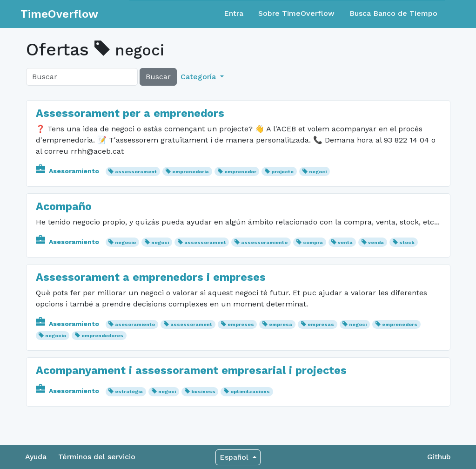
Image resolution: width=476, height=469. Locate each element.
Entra (234, 13)
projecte (282, 172)
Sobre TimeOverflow (296, 13)
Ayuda (36, 457)
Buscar (158, 77)
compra (313, 242)
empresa (281, 324)
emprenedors (400, 324)
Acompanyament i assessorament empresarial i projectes (191, 370)
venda (376, 242)
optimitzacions (250, 391)
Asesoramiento (68, 171)
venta (345, 242)
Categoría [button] (199, 77)
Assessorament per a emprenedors (130, 113)
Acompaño (64, 206)
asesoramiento (135, 324)
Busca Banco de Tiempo (393, 13)
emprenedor (240, 172)
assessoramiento (264, 242)
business (203, 391)
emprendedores (102, 336)
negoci (318, 172)
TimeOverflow (59, 14)
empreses (241, 324)
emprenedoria (191, 172)
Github (439, 457)
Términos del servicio (97, 457)
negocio (125, 242)
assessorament (136, 172)
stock (407, 242)
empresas (321, 324)
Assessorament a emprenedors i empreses (151, 277)
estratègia (129, 391)
